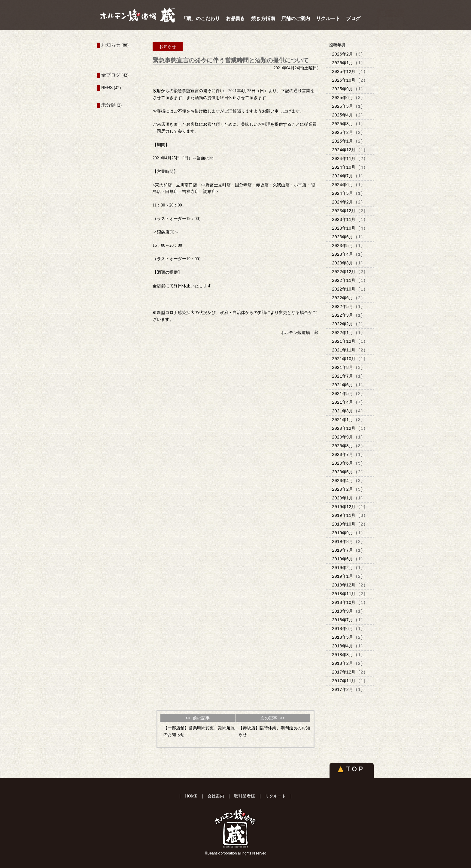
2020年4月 (342, 481)
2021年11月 (344, 350)
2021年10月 (344, 359)
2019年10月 (344, 524)
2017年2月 (342, 690)
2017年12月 (344, 672)
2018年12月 (344, 585)
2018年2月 (342, 663)
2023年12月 (344, 211)
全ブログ (111, 75)
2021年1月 (342, 420)
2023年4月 (342, 254)
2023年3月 (342, 263)
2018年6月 (342, 629)
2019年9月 (342, 533)
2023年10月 (344, 228)
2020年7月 (342, 455)
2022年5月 (342, 307)
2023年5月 (342, 246)
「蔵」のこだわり (201, 18)
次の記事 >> (273, 718)
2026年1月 (342, 63)
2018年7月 (342, 620)
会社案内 (216, 796)
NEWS (107, 89)
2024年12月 (344, 150)
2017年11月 (344, 681)
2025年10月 (344, 80)
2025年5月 (342, 106)
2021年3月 (342, 411)
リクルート (328, 18)
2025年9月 (342, 89)
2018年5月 (342, 637)
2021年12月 (344, 341)
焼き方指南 (263, 18)
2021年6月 (342, 385)
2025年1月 (342, 141)
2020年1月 (342, 498)
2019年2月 (342, 568)
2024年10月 (344, 167)
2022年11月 (344, 280)
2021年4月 (342, 402)
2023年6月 (342, 237)
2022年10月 (344, 289)
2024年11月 (344, 159)
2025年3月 (342, 124)
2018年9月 (342, 611)
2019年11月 (344, 515)
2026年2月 (342, 54)
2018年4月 (342, 646)
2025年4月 (342, 115)
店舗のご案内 (296, 18)
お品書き (235, 18)
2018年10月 (344, 603)
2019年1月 (342, 576)
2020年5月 (342, 472)
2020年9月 (342, 437)
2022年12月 (344, 272)
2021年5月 (342, 394)
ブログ (353, 18)
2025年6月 (342, 98)
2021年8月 (342, 368)
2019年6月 (342, 559)
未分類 (108, 105)
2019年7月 (342, 550)
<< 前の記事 (198, 718)
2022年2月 (342, 324)
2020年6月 (342, 463)
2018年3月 (342, 655)
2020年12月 (344, 428)
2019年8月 (342, 542)
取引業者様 (245, 796)
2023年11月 (344, 220)
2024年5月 (342, 193)
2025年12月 (344, 72)
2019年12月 (344, 507)
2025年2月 (342, 133)
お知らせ (111, 45)
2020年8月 (342, 446)
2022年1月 (342, 333)
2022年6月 (342, 298)
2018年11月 (344, 594)
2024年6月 (342, 185)
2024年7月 (342, 176)
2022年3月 (342, 315)
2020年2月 (342, 489)
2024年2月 (342, 202)
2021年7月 (342, 376)
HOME (191, 796)
